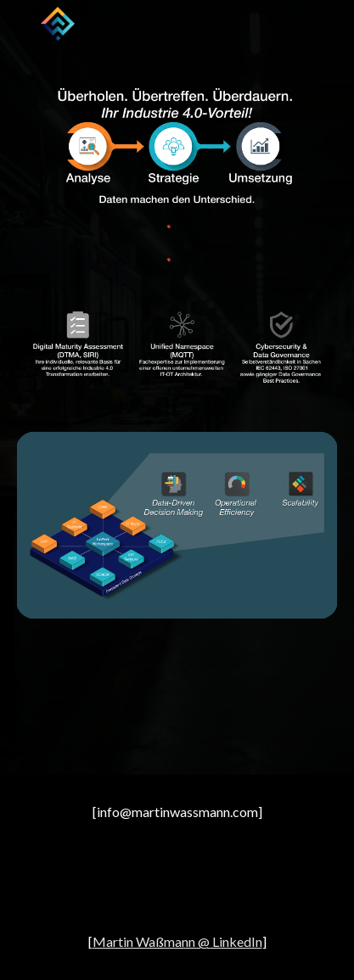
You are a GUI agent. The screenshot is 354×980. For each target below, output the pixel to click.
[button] (20, 23)
